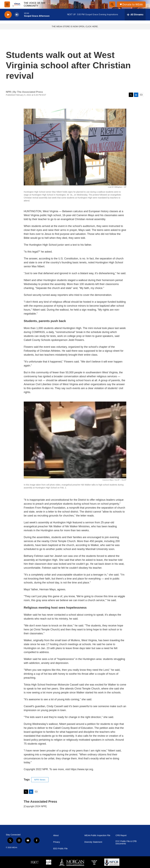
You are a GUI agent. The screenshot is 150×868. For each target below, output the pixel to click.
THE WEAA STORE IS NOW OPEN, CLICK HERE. (75, 26)
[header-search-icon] (112, 4)
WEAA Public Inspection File (97, 835)
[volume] (17, 15)
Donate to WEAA (133, 4)
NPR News (40, 780)
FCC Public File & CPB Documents (126, 842)
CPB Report (121, 835)
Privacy (57, 842)
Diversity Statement (93, 842)
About (56, 835)
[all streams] (135, 15)
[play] (8, 15)
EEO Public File (60, 849)
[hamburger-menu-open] (7, 4)
